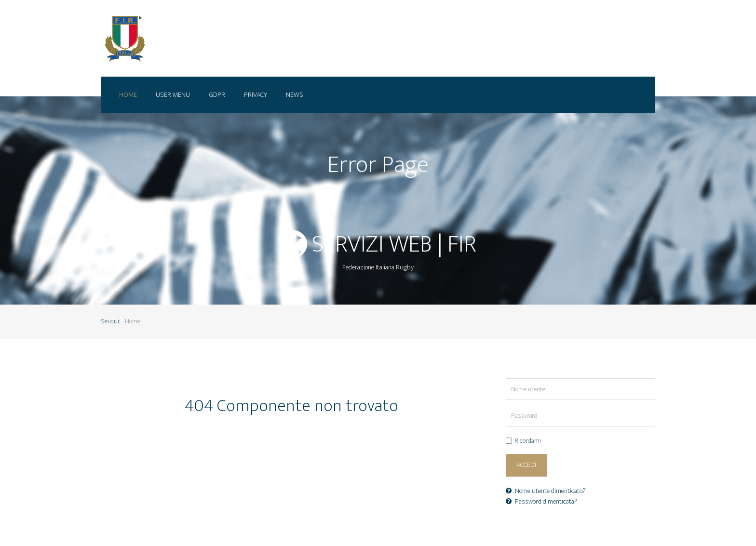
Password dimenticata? (541, 502)
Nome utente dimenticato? (546, 491)
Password (506, 405)
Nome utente (506, 379)
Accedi (526, 465)
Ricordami (528, 441)
